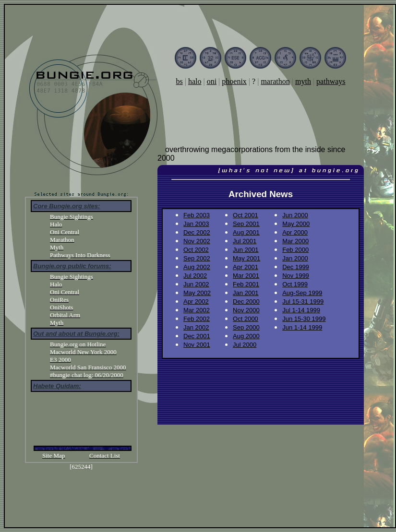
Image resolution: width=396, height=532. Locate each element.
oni (212, 81)
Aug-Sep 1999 (302, 293)
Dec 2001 (197, 336)
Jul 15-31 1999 (303, 301)
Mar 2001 (246, 276)
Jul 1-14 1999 (301, 310)
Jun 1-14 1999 (302, 327)
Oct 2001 (246, 215)
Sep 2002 (197, 258)
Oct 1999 (295, 284)
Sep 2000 (246, 327)
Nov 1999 (296, 276)
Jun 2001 (246, 250)
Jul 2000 (245, 345)
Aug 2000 (246, 336)
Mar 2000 (295, 241)
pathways (331, 81)
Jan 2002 (196, 327)
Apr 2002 (196, 301)
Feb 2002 (197, 319)
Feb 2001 (246, 284)
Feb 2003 (197, 215)
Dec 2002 (197, 232)
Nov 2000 (246, 310)
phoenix (234, 81)
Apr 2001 (246, 267)
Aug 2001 (246, 232)
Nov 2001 (197, 345)
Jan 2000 (295, 258)
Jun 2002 (196, 284)
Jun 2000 (295, 215)
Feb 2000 (295, 250)
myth (303, 81)
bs (179, 81)
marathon (275, 81)
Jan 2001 (246, 293)
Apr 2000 (295, 232)
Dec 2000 (246, 301)
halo (195, 81)
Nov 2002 (197, 241)
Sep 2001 (246, 224)
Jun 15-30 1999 (304, 319)
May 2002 (197, 293)
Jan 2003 (196, 224)
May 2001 (246, 258)
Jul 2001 (245, 241)
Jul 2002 (195, 276)
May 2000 (296, 224)
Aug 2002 (197, 267)
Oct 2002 (196, 250)
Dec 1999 (296, 267)
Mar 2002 (197, 310)
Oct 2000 (246, 319)
